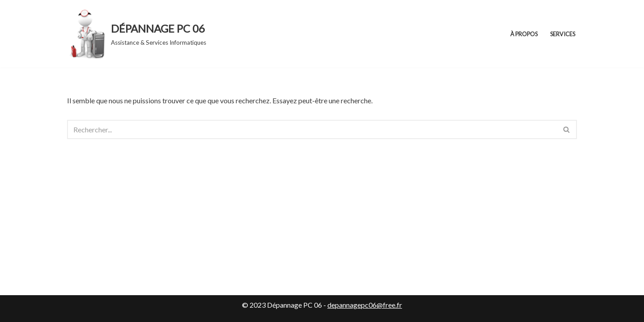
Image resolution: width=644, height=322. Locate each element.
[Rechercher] (312, 129)
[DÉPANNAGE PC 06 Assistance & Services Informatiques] (137, 34)
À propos (524, 34)
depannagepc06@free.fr (365, 305)
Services (563, 34)
